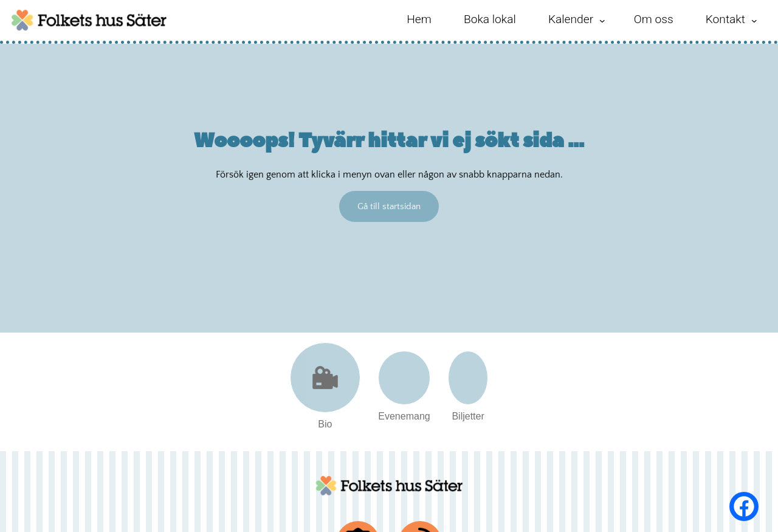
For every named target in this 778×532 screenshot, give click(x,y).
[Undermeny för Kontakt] (754, 21)
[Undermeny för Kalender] (602, 21)
